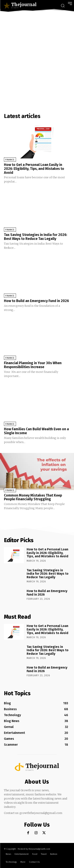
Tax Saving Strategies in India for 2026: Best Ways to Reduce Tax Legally (36, 237)
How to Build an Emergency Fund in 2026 (36, 301)
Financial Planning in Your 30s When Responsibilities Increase (33, 365)
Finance (10, 160)
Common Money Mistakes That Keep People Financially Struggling (33, 497)
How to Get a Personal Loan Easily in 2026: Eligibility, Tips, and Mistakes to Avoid (34, 169)
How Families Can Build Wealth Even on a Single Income (36, 431)
